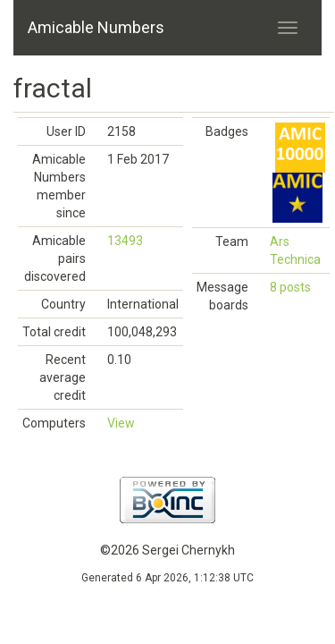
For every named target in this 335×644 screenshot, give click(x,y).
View (121, 423)
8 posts (290, 287)
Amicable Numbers (96, 27)
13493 (125, 241)
